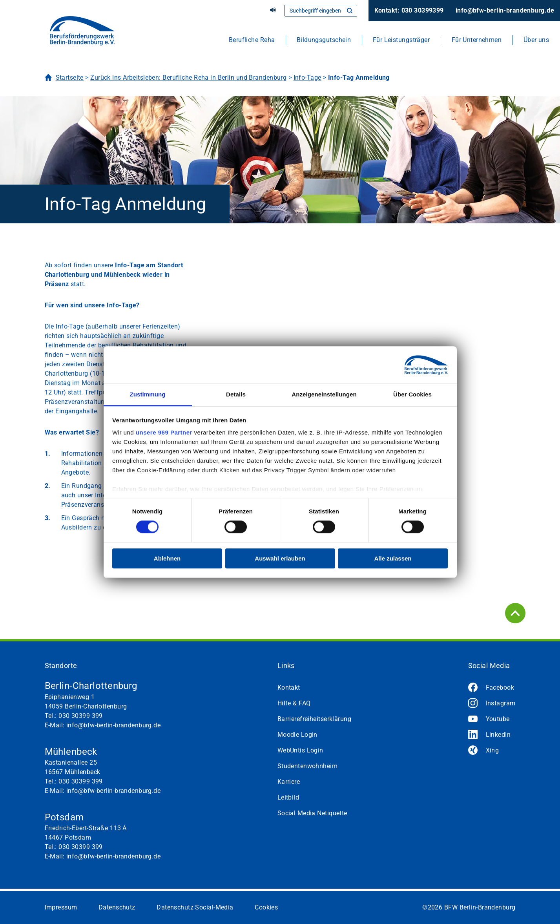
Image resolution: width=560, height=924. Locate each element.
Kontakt (289, 688)
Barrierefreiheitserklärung (314, 719)
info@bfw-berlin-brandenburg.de (505, 10)
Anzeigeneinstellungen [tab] (324, 394)
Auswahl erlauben (280, 558)
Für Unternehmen (477, 40)
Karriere (289, 782)
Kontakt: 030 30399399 (409, 10)
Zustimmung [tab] (148, 394)
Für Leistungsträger (401, 40)
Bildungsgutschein (324, 40)
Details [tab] (236, 394)
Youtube (498, 719)
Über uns (536, 40)
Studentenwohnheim (307, 766)
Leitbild (288, 797)
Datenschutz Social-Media (195, 907)
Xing (493, 750)
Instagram (501, 703)
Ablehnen (167, 558)
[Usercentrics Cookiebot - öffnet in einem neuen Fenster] (413, 365)
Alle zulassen (393, 558)
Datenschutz (117, 907)
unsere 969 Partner (164, 432)
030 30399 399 (81, 716)
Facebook (500, 688)
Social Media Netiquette (312, 813)
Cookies (266, 907)
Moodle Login (297, 735)
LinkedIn (498, 735)
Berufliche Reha (252, 40)
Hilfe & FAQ (294, 703)
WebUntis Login (300, 750)
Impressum (61, 907)
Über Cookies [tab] (412, 394)
